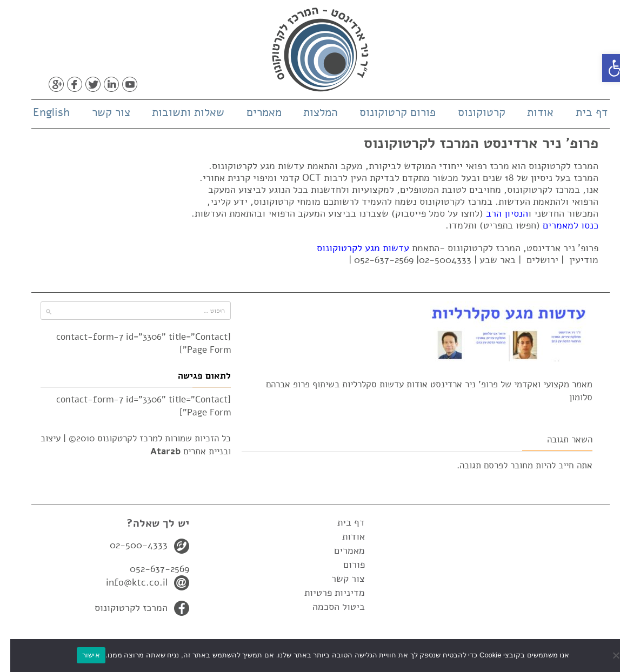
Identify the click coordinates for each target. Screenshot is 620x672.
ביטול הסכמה (328, 607)
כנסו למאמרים (560, 225)
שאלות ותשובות (178, 112)
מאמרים (254, 112)
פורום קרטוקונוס (387, 112)
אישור (81, 655)
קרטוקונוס (471, 112)
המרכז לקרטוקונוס (121, 608)
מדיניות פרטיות (324, 593)
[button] (606, 68)
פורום (344, 565)
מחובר (511, 465)
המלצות (310, 112)
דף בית (581, 112)
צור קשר (101, 112)
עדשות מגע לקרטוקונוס (353, 248)
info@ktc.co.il (126, 582)
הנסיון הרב (497, 213)
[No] (606, 655)
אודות (530, 112)
